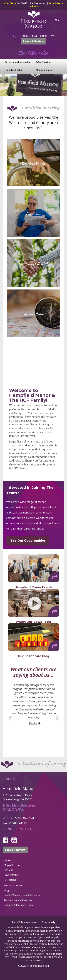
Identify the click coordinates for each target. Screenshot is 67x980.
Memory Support (45, 70)
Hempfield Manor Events (34, 587)
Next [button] (57, 717)
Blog (6, 890)
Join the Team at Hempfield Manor (22, 895)
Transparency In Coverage (18, 900)
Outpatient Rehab (14, 70)
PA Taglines (10, 880)
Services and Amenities (18, 62)
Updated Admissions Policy (19, 905)
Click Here (10, 3)
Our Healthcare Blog (34, 656)
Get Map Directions (19, 805)
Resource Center (13, 885)
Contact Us (10, 860)
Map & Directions (13, 865)
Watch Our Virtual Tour (34, 622)
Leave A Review (33, 41)
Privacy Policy (11, 875)
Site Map (9, 870)
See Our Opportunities (28, 541)
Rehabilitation (43, 62)
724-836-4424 (34, 53)
